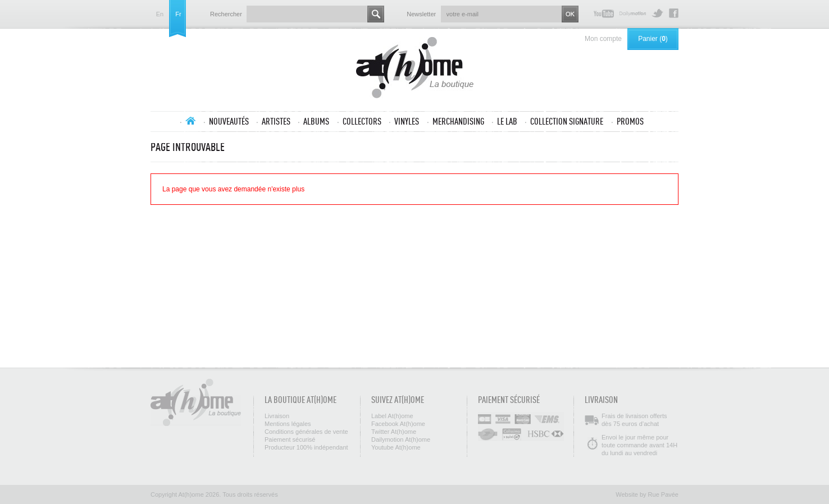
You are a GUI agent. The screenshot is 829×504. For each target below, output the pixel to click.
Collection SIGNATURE (567, 121)
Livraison (277, 416)
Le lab (507, 121)
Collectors (362, 121)
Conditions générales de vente (306, 432)
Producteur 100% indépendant (306, 447)
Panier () (653, 39)
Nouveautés (229, 121)
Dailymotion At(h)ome (633, 13)
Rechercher (226, 14)
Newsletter (421, 14)
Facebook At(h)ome (674, 13)
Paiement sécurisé (290, 439)
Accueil (190, 121)
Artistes (276, 121)
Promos (630, 121)
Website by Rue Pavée (647, 494)
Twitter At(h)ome (657, 13)
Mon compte (603, 39)
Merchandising (458, 121)
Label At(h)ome (392, 416)
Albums (316, 121)
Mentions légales (288, 424)
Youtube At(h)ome (604, 13)
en (160, 14)
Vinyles (407, 121)
